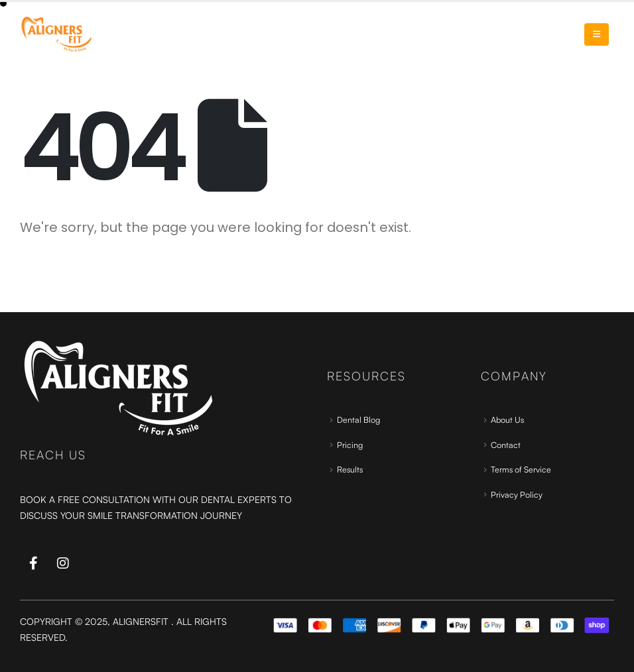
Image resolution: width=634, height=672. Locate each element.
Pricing (350, 445)
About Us (507, 420)
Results (350, 469)
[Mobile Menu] (597, 34)
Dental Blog (358, 420)
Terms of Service (521, 469)
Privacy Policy (517, 494)
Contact (506, 445)
